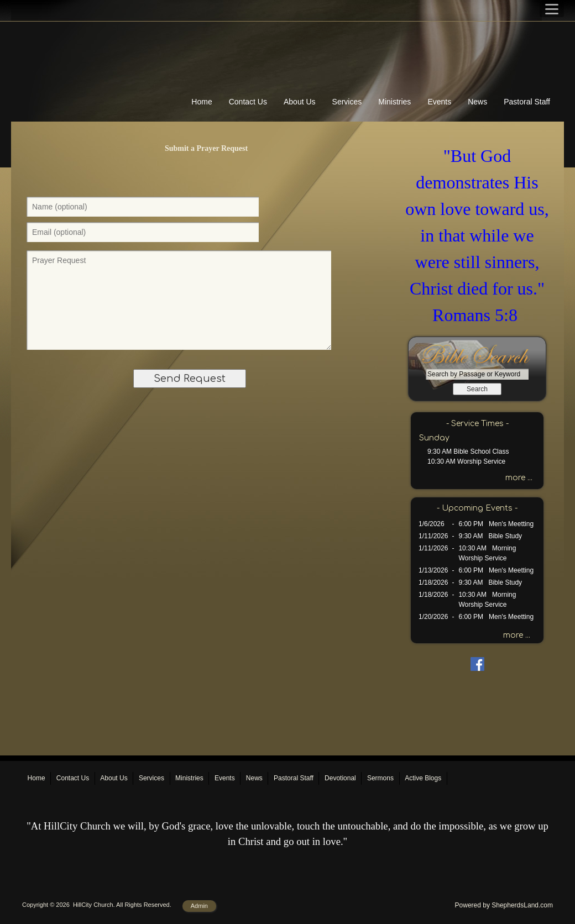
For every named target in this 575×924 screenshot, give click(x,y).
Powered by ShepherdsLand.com (504, 905)
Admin (199, 906)
